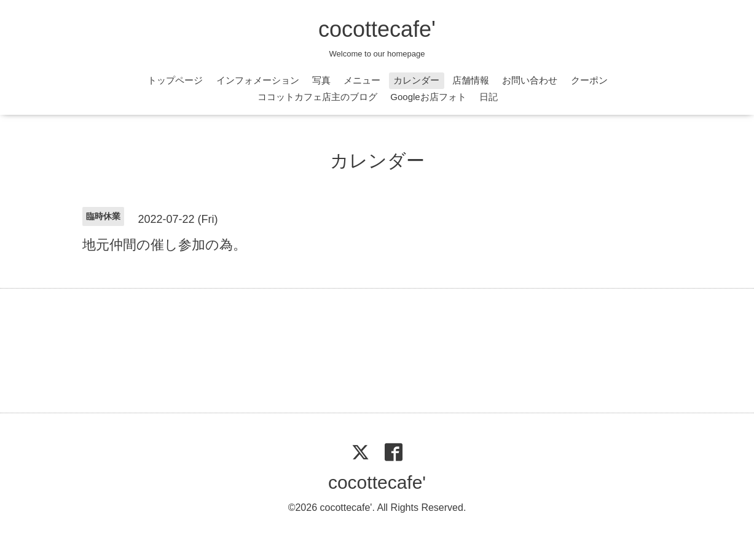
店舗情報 (471, 80)
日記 (489, 97)
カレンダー (416, 80)
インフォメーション (258, 80)
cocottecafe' (377, 29)
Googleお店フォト (428, 97)
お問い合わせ (530, 80)
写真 (321, 80)
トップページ (175, 80)
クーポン (589, 80)
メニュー (362, 80)
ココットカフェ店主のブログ (317, 97)
